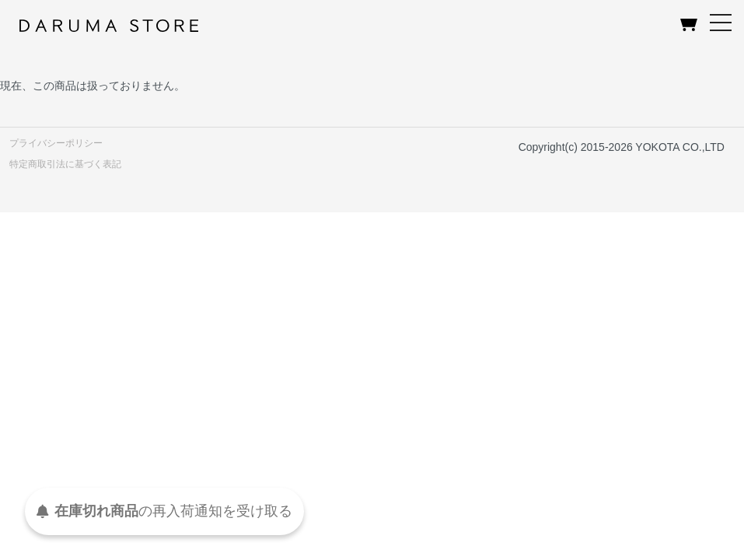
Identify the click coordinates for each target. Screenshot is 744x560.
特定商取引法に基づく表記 (65, 164)
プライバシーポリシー (56, 143)
